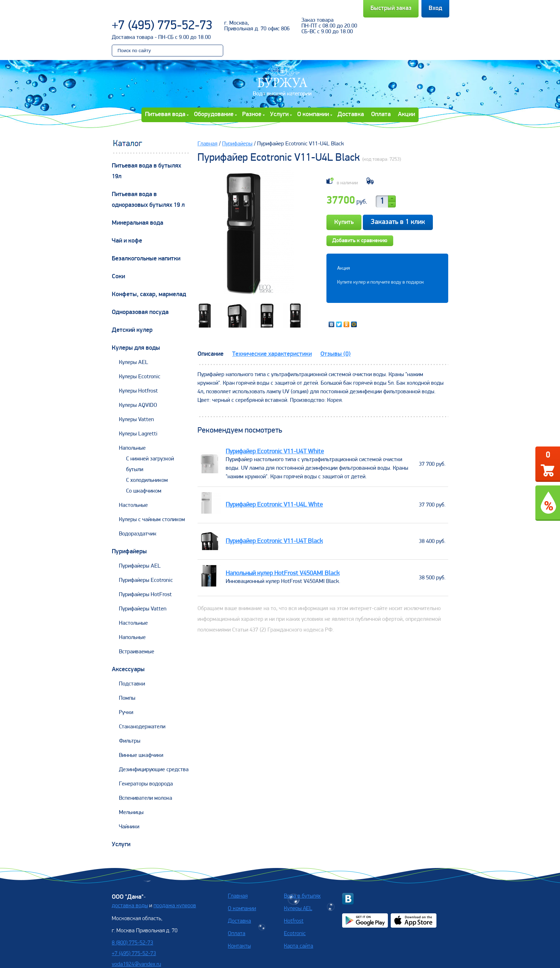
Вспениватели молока (146, 798)
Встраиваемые (137, 652)
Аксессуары (128, 670)
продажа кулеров (175, 906)
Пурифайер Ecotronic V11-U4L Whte (274, 505)
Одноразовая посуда (140, 312)
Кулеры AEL (134, 363)
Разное (252, 114)
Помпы (127, 698)
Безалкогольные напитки (146, 259)
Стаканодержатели (142, 727)
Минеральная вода (137, 223)
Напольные (132, 448)
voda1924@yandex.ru (136, 964)
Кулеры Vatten (136, 420)
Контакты (239, 946)
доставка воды (130, 906)
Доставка (351, 114)
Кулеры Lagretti (138, 434)
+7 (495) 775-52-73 (162, 26)
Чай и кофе (127, 241)
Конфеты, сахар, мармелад (149, 295)
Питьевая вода (165, 114)
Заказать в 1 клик (398, 222)
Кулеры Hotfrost (138, 391)
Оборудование (214, 114)
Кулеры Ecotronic (140, 377)
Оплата (381, 114)
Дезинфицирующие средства (154, 770)
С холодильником (147, 480)
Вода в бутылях (302, 896)
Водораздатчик (138, 534)
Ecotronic (295, 934)
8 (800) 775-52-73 (132, 943)
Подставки (132, 684)
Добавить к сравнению (360, 241)
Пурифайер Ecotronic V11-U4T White (275, 452)
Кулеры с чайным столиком (152, 520)
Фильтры (130, 741)
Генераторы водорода (146, 784)
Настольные (133, 505)
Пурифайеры (129, 552)
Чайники (129, 827)
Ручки (126, 713)
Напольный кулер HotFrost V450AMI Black (283, 573)
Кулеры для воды (136, 348)
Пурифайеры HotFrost (145, 595)
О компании (313, 114)
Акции (406, 114)
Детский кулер (132, 330)
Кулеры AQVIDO (138, 405)
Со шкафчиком (144, 491)
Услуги (279, 114)
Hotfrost (294, 921)
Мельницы (131, 813)
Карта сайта (299, 946)
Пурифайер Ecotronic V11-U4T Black (274, 541)
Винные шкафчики (141, 755)
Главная (207, 144)
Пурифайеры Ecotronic (146, 580)
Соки (118, 277)
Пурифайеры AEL (140, 566)
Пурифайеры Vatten (143, 609)
